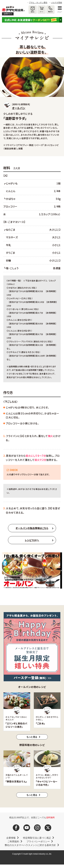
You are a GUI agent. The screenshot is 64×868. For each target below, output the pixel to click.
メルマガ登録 (57, 2)
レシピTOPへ (32, 540)
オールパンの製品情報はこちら (32, 528)
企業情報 (11, 838)
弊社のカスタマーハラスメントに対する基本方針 (30, 845)
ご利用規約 (13, 841)
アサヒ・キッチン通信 (38, 2)
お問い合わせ (33, 11)
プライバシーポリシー (38, 841)
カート (42, 12)
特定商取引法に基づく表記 (37, 838)
